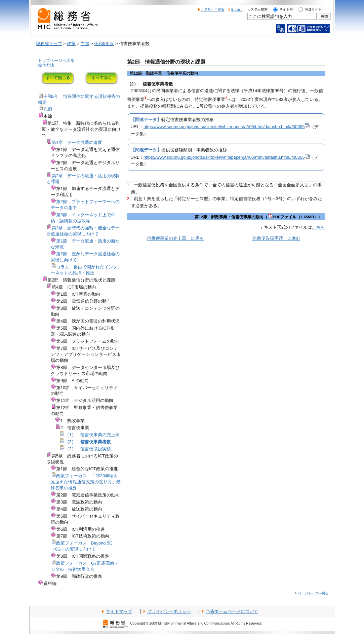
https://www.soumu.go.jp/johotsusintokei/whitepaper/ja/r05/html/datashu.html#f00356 (227, 157)
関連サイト (313, 9)
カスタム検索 (257, 9)
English (237, 10)
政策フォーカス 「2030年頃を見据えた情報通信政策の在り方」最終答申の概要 (86, 482)
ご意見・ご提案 (213, 10)
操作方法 (46, 65)
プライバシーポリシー (169, 611)
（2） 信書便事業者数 (88, 442)
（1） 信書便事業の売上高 (92, 435)
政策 (71, 44)
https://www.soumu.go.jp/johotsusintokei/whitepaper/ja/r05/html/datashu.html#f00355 (227, 127)
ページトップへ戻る (313, 593)
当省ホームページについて (232, 611)
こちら (318, 227)
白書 (85, 44)
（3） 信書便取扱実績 (88, 449)
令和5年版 (104, 44)
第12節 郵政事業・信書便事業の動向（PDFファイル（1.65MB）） (258, 217)
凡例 (48, 109)
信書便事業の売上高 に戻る (175, 238)
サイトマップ (119, 611)
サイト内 (286, 9)
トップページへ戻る (56, 61)
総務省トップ (49, 44)
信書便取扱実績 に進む (276, 238)
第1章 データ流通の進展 (77, 142)
